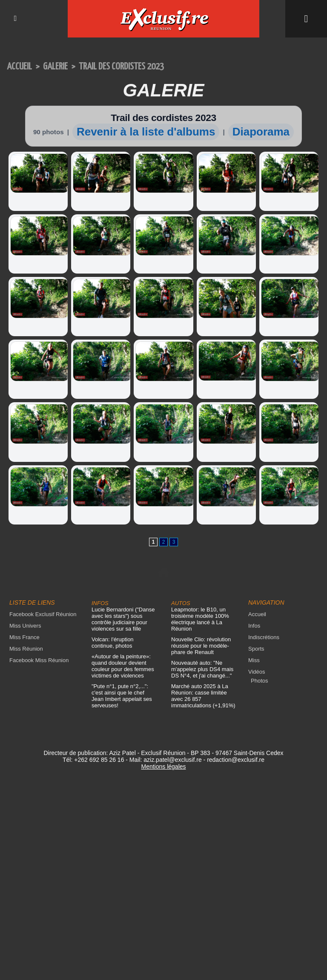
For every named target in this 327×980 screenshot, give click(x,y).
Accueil (19, 67)
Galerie (55, 67)
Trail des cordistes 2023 (121, 67)
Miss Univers (25, 626)
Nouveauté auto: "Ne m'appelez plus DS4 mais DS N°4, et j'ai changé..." (202, 669)
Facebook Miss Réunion (39, 660)
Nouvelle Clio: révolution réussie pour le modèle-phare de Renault (201, 646)
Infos (254, 626)
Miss (254, 660)
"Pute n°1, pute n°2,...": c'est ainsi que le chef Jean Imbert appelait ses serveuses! (122, 696)
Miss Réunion (26, 649)
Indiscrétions (264, 637)
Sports (256, 649)
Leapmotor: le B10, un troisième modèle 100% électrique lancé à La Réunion (200, 619)
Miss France (24, 637)
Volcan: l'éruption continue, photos (113, 643)
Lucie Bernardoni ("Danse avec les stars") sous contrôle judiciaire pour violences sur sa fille (123, 619)
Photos (259, 681)
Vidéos (257, 672)
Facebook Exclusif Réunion (43, 614)
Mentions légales (163, 767)
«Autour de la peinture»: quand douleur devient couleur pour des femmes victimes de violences (123, 666)
